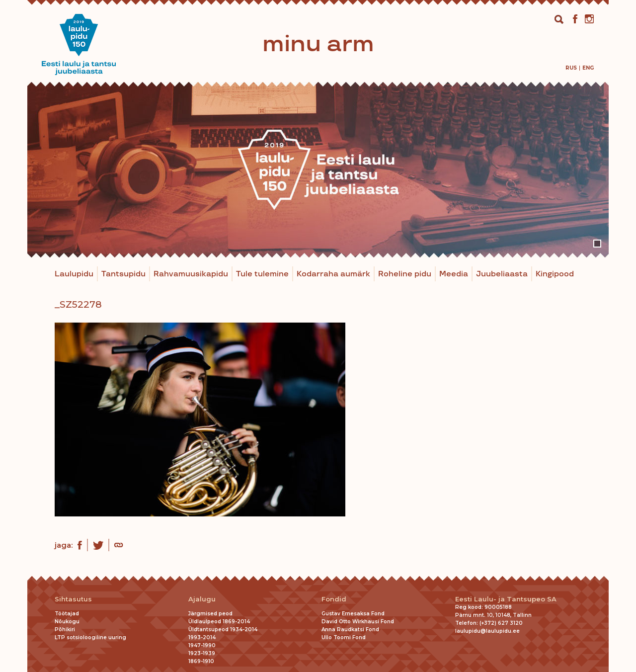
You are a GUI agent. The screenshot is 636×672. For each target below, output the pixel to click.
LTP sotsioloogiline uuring (90, 637)
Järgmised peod (210, 614)
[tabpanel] (318, 170)
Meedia (454, 274)
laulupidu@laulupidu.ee (487, 631)
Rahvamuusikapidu (191, 274)
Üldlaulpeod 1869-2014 (219, 622)
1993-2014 (202, 637)
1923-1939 (202, 653)
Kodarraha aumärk (333, 274)
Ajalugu (202, 599)
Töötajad (67, 614)
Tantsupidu (123, 274)
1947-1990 (202, 645)
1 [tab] (597, 244)
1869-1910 (201, 661)
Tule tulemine (262, 274)
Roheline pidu (405, 274)
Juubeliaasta (502, 274)
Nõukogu (67, 622)
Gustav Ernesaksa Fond (353, 614)
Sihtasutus (73, 599)
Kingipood (555, 274)
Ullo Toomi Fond (344, 637)
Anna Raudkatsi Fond (350, 630)
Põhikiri (65, 630)
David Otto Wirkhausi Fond (358, 622)
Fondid (334, 599)
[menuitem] (571, 68)
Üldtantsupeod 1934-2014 (223, 630)
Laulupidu (74, 274)
